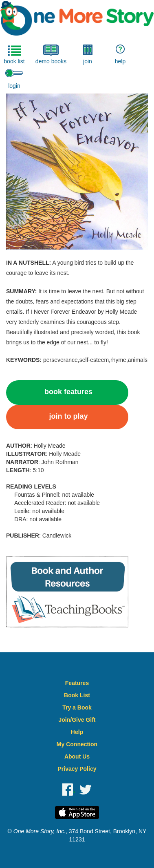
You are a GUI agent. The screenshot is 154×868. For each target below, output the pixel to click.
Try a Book (77, 707)
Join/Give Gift (77, 720)
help (120, 55)
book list (14, 55)
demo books (51, 55)
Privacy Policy (77, 769)
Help (77, 732)
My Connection (77, 744)
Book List (77, 695)
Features (77, 683)
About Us (77, 756)
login (14, 79)
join (88, 55)
